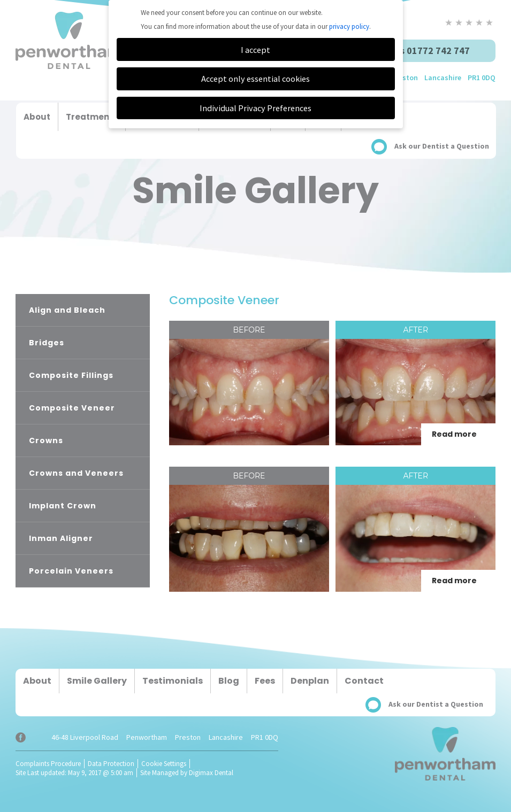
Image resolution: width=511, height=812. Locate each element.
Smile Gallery (97, 681)
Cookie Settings (164, 764)
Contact (364, 681)
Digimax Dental (211, 773)
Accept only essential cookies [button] (255, 79)
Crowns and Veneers (76, 473)
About (37, 117)
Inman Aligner (61, 538)
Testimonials (173, 681)
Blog (229, 681)
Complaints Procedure (48, 764)
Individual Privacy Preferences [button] (255, 108)
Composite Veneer (72, 408)
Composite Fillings (71, 375)
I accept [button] (255, 50)
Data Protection (111, 764)
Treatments (92, 117)
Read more (454, 434)
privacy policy (349, 26)
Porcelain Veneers (71, 571)
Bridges (47, 343)
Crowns (46, 440)
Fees (265, 681)
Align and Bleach (67, 310)
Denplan (310, 681)
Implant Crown (63, 506)
